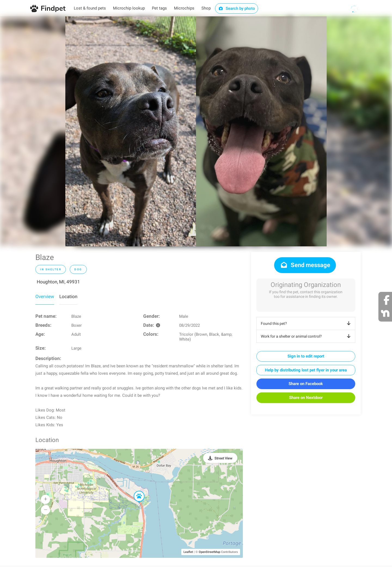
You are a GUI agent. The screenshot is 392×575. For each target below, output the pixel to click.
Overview (45, 296)
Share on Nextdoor (306, 398)
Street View (223, 458)
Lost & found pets (90, 8)
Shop (206, 8)
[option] (131, 131)
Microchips (184, 8)
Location (68, 296)
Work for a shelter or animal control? (307, 336)
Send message (305, 265)
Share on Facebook (306, 384)
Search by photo (237, 8)
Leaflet (188, 552)
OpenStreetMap (209, 552)
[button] (135, 491)
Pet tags (159, 8)
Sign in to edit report (306, 356)
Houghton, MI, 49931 (58, 282)
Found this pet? (307, 323)
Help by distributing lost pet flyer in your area (306, 370)
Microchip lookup (129, 8)
